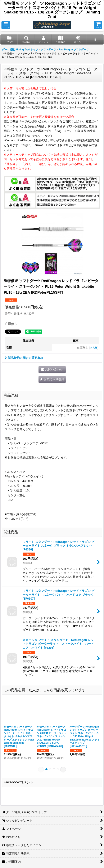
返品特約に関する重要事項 (24, 358)
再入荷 (94, 348)
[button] (6, 25)
